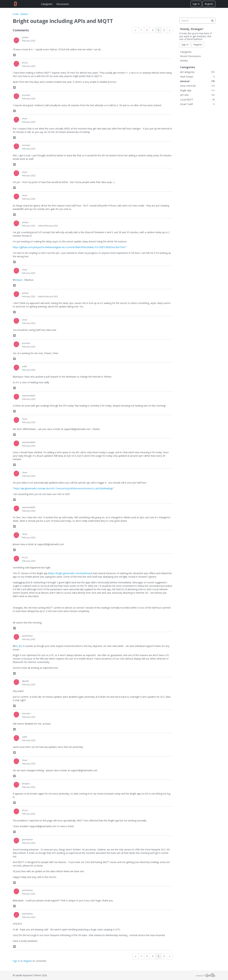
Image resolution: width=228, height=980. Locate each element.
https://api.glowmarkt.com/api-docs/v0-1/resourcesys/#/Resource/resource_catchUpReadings (63, 488)
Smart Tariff (197, 104)
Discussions (63, 4)
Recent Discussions (190, 56)
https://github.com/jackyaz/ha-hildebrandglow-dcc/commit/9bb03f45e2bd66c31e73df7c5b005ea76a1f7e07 (69, 247)
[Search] (212, 21)
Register (209, 4)
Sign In (196, 4)
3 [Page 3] (153, 30)
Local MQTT (197, 100)
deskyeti (26, 784)
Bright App (197, 90)
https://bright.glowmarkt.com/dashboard (70, 573)
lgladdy (25, 681)
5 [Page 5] (164, 30)
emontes (26, 95)
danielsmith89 (29, 396)
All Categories (197, 72)
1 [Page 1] (141, 30)
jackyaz (25, 37)
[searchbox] (197, 21)
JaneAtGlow (27, 636)
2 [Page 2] (147, 30)
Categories (47, 4)
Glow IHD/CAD (197, 86)
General (197, 81)
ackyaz (19, 280)
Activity (184, 61)
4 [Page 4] (158, 30)
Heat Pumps (197, 77)
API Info (197, 95)
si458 (24, 366)
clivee (25, 119)
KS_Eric (25, 63)
